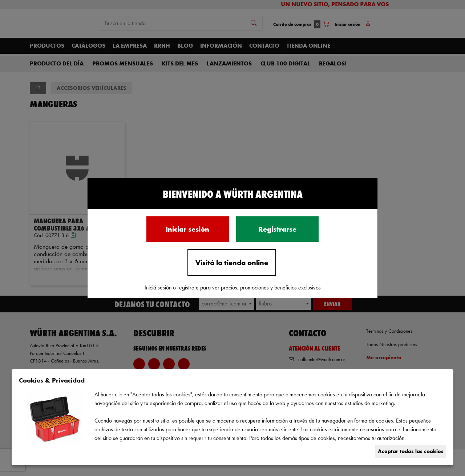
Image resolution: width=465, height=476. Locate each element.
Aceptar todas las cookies (411, 451)
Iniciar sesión (187, 229)
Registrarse (277, 229)
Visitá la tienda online (232, 263)
